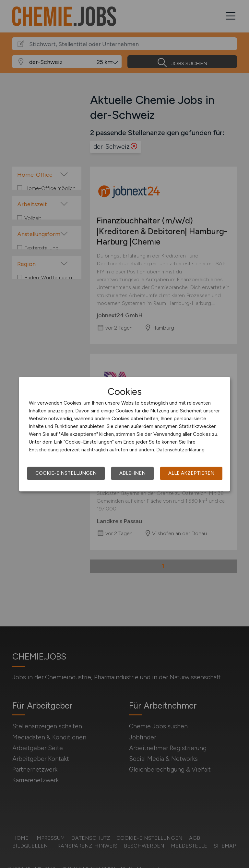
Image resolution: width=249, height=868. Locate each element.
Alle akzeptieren (191, 473)
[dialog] (124, 434)
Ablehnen (132, 473)
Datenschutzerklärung (180, 450)
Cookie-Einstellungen (66, 473)
